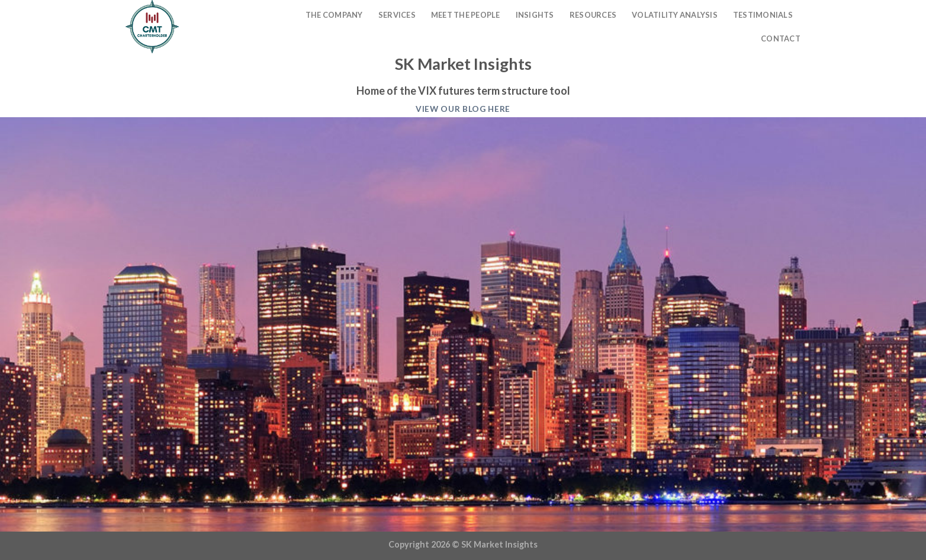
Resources (593, 15)
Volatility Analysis (675, 15)
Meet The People (466, 15)
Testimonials (763, 15)
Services (397, 15)
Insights (535, 15)
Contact (781, 38)
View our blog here (463, 109)
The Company (334, 15)
